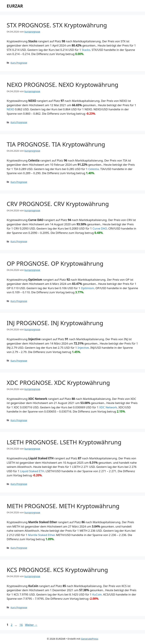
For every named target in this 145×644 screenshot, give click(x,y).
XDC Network (108, 407)
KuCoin (97, 594)
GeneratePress (89, 639)
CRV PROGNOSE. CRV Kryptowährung (58, 204)
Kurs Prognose (19, 63)
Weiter (31, 625)
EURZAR (15, 6)
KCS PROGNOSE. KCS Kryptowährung (57, 570)
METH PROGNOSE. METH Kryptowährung (63, 506)
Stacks (86, 50)
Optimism (87, 288)
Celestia (94, 169)
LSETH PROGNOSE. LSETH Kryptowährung (64, 442)
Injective (83, 348)
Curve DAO (100, 228)
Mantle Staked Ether (41, 535)
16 (21, 625)
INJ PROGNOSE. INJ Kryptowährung (55, 323)
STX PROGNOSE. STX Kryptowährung (57, 25)
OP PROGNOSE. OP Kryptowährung (55, 263)
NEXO (10, 109)
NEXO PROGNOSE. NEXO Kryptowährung (62, 85)
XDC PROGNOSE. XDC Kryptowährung (58, 383)
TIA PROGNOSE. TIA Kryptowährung (56, 144)
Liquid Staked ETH (32, 471)
